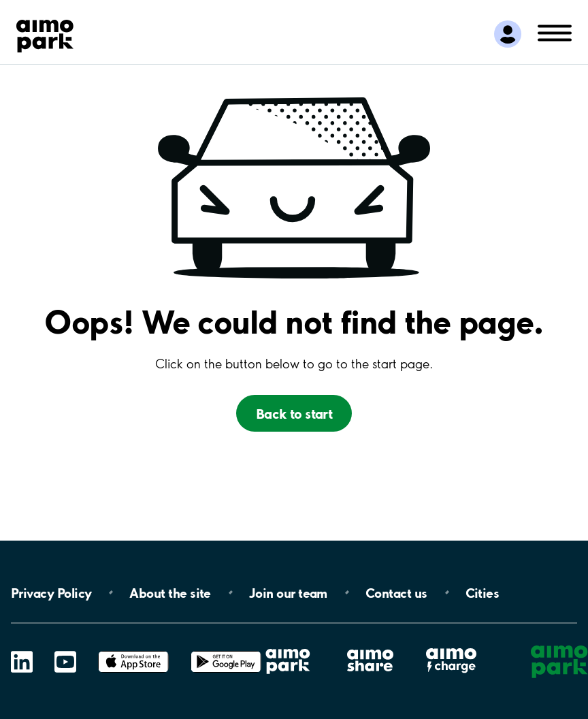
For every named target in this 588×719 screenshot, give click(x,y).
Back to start (294, 414)
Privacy (51, 592)
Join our (288, 592)
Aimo (451, 648)
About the (170, 592)
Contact (396, 592)
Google (226, 651)
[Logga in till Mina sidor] (508, 34)
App (133, 651)
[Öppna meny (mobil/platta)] (555, 32)
